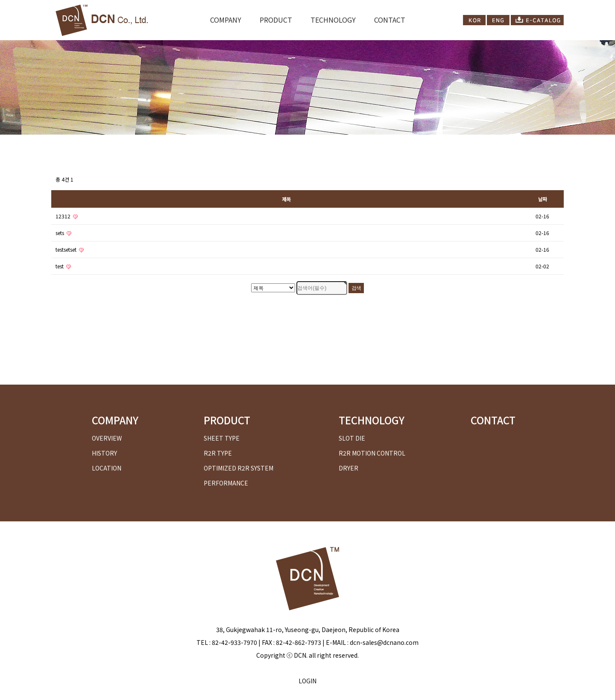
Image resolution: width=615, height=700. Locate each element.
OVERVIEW (107, 438)
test (63, 266)
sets (63, 233)
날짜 (542, 199)
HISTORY (104, 453)
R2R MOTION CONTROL (372, 453)
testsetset (70, 249)
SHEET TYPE (222, 438)
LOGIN (307, 681)
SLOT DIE (352, 438)
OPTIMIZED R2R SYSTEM (239, 468)
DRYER (348, 468)
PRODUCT (276, 20)
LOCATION (107, 468)
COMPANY (226, 20)
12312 (67, 216)
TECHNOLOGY (333, 20)
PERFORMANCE (226, 483)
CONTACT (390, 20)
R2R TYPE (218, 453)
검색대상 (51, 135)
